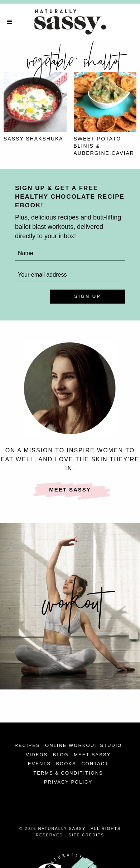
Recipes (27, 745)
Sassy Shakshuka (33, 139)
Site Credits (86, 835)
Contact (95, 764)
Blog (61, 755)
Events (39, 764)
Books (66, 764)
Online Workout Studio (83, 745)
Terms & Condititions (68, 773)
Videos (37, 755)
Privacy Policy (68, 782)
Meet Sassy (70, 490)
